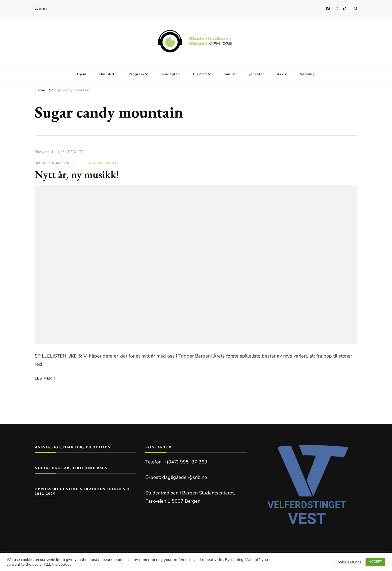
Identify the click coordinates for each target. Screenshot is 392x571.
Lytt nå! (42, 9)
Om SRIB (107, 74)
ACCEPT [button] (375, 562)
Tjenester (256, 74)
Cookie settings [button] (348, 562)
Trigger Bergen (102, 163)
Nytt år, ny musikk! (77, 174)
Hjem (82, 74)
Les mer (45, 378)
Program (136, 74)
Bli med (200, 74)
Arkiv (282, 74)
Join (227, 74)
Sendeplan (170, 74)
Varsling (307, 74)
